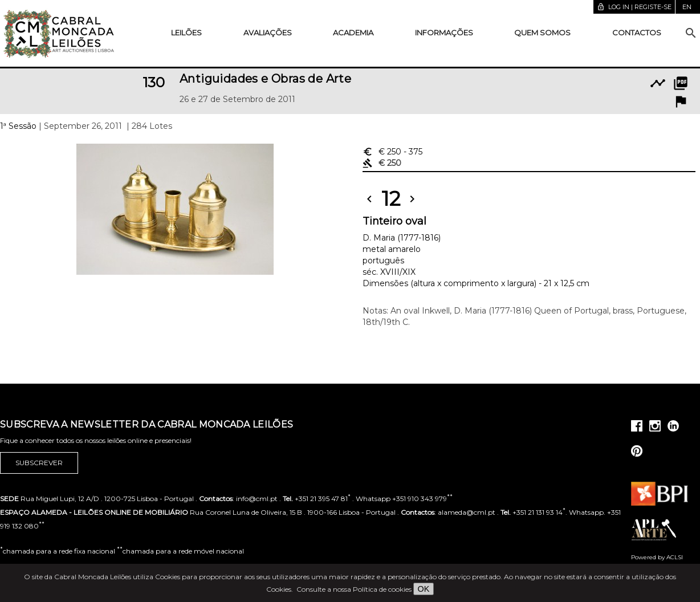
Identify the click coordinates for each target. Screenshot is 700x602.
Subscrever (39, 463)
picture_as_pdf (681, 83)
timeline (658, 83)
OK (424, 589)
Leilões (186, 32)
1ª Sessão (18, 126)
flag (681, 101)
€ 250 (392, 152)
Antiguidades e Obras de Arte (265, 79)
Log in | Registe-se (634, 7)
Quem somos (542, 32)
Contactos (637, 32)
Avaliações (268, 32)
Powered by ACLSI (657, 557)
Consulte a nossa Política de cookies (354, 589)
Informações (444, 32)
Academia (353, 32)
